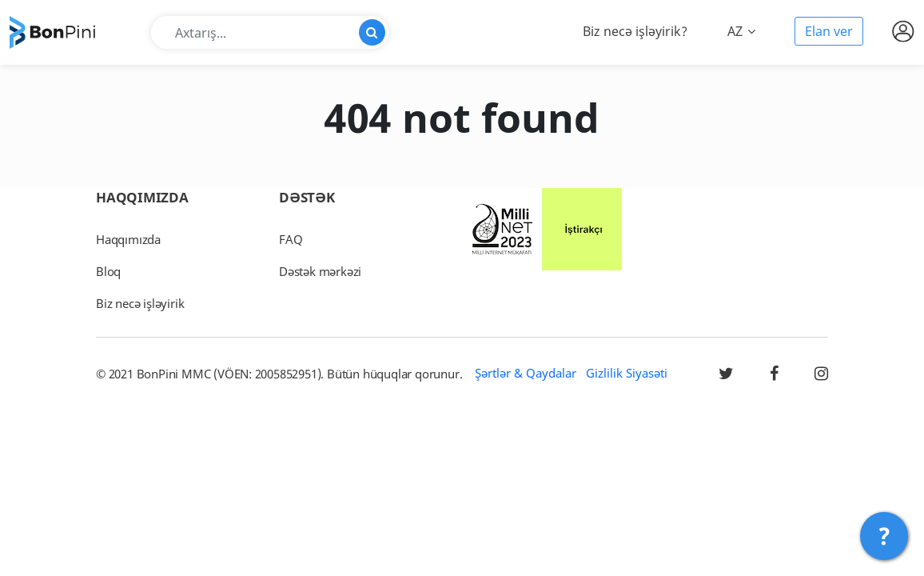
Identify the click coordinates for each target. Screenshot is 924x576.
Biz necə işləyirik (140, 303)
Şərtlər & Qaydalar (526, 373)
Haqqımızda (128, 239)
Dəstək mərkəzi (320, 271)
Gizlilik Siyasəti (627, 373)
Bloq (108, 271)
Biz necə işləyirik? (635, 31)
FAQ (291, 239)
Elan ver (829, 31)
